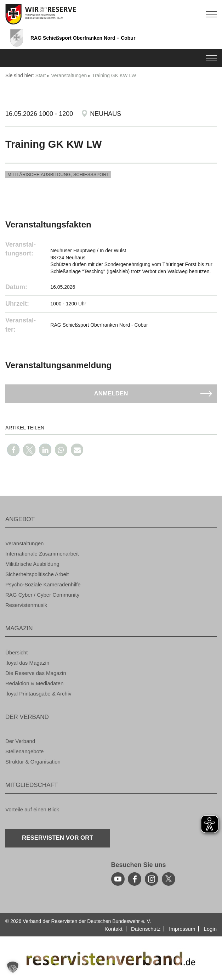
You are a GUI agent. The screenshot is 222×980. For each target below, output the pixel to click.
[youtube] (118, 879)
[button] (13, 450)
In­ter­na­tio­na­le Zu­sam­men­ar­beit (42, 554)
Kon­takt (113, 929)
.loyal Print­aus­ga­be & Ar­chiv (38, 694)
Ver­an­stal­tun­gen (69, 75)
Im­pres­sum (182, 929)
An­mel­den (111, 393)
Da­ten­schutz (146, 929)
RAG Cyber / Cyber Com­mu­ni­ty (42, 595)
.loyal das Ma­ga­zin (27, 663)
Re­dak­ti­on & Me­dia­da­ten (34, 683)
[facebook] (135, 879)
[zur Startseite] (111, 14)
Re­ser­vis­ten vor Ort (58, 838)
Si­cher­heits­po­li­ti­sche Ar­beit (37, 574)
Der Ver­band (20, 741)
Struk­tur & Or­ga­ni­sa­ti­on (33, 762)
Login (210, 929)
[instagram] (152, 879)
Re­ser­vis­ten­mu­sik (26, 605)
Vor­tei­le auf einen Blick (32, 809)
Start (41, 75)
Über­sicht (16, 652)
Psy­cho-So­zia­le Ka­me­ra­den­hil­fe (43, 584)
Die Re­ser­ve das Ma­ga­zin (36, 673)
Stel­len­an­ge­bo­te (24, 751)
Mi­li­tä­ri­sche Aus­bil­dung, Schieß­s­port (58, 174)
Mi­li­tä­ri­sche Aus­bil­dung (32, 564)
